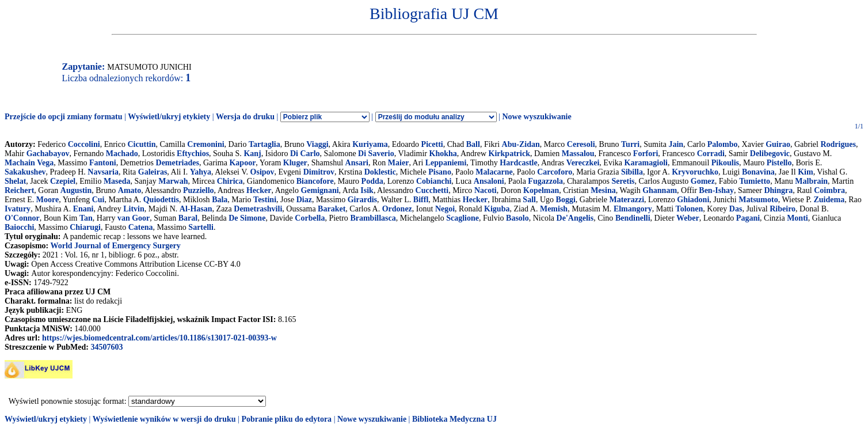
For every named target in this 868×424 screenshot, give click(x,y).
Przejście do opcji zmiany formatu (64, 117)
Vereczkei (583, 163)
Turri (630, 144)
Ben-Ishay (716, 190)
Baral (188, 218)
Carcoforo (555, 172)
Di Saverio (376, 154)
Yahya (201, 172)
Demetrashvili (258, 209)
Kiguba (497, 209)
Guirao (778, 144)
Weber (688, 218)
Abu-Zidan (521, 144)
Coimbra (829, 190)
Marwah (173, 181)
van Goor (134, 218)
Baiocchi (19, 227)
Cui (98, 200)
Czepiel (63, 181)
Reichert (19, 190)
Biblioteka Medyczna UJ (454, 419)
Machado (122, 154)
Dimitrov (319, 172)
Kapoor (242, 163)
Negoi (445, 209)
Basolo (517, 218)
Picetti (432, 144)
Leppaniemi (446, 163)
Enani (83, 209)
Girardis (362, 200)
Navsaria (103, 172)
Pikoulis (725, 163)
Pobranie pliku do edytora (286, 419)
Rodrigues (838, 144)
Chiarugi (85, 227)
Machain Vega (29, 163)
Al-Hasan (196, 209)
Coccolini (84, 144)
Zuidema (829, 200)
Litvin (134, 209)
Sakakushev (25, 172)
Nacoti (486, 190)
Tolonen (690, 209)
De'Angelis (575, 218)
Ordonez (397, 209)
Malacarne (494, 172)
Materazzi (627, 200)
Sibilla (632, 172)
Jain (676, 144)
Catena (141, 227)
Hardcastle (518, 163)
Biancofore (315, 181)
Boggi (566, 200)
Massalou (578, 154)
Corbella (310, 218)
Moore (47, 200)
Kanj (252, 154)
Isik (367, 190)
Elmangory (633, 209)
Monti (797, 218)
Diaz (304, 200)
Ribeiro (783, 209)
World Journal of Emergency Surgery (115, 246)
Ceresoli (581, 144)
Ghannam (660, 190)
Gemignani (319, 190)
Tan (86, 218)
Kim (805, 172)
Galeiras (153, 172)
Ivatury (18, 209)
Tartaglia (264, 144)
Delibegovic (770, 154)
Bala (220, 200)
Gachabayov (48, 154)
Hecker (259, 190)
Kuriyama (370, 144)
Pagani (748, 218)
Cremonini (205, 144)
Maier (399, 163)
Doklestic (380, 172)
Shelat (15, 181)
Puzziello (199, 190)
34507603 (106, 347)
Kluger (295, 163)
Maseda (117, 181)
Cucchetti (432, 190)
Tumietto (755, 181)
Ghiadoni (693, 200)
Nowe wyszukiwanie (536, 117)
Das (736, 209)
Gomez (703, 181)
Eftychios (193, 154)
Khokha (443, 154)
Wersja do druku (245, 117)
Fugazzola (545, 181)
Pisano (440, 172)
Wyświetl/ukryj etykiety (169, 117)
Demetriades (178, 163)
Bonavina (758, 172)
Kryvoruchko (695, 172)
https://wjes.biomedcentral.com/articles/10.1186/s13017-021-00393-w (159, 338)
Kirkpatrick (509, 154)
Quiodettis (161, 200)
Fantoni (103, 163)
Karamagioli (646, 163)
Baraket (332, 209)
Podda (372, 181)
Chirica (230, 181)
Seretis (623, 181)
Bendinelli (633, 218)
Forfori (646, 154)
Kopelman (541, 190)
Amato (130, 190)
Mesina (603, 190)
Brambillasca (373, 218)
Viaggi (317, 144)
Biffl (421, 200)
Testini (265, 200)
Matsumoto (758, 200)
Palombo (723, 144)
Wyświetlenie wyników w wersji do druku (164, 419)
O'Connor (22, 218)
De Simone (247, 218)
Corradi (711, 154)
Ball (473, 144)
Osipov (262, 172)
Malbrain (811, 181)
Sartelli (201, 227)
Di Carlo (305, 154)
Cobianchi (434, 181)
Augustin (76, 190)
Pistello (779, 163)
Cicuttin (141, 144)
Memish (554, 209)
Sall (529, 200)
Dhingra (778, 190)
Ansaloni (489, 181)
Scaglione (462, 218)
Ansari (357, 163)
